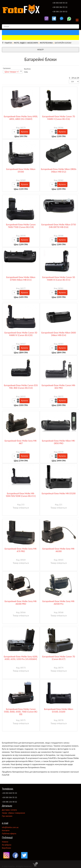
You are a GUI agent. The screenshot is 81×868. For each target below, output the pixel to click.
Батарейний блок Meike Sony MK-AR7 (21, 442)
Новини (5, 842)
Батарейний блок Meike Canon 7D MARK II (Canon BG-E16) (59, 118)
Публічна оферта (9, 834)
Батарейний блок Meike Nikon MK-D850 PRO (59, 442)
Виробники (6, 848)
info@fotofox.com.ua (10, 827)
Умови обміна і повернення (13, 813)
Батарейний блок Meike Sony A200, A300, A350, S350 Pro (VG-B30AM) (21, 658)
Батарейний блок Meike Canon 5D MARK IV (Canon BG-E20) (21, 334)
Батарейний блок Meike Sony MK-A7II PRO (21, 550)
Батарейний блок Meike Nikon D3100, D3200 (59, 710)
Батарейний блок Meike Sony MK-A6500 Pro (59, 603)
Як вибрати (7, 845)
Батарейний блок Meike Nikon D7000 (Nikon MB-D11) (21, 279)
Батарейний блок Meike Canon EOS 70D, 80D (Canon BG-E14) (21, 387)
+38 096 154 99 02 (60, 12)
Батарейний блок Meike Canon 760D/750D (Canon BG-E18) (21, 226)
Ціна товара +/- (12, 72)
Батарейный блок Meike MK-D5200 (59, 493)
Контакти (6, 830)
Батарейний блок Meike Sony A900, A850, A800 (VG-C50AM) (21, 118)
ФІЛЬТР (40, 50)
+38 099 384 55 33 (60, 7)
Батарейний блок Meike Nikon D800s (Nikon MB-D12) (59, 170)
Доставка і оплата (9, 810)
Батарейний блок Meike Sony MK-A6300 (59, 550)
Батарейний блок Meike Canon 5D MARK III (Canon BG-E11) (59, 279)
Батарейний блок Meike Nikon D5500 (21, 170)
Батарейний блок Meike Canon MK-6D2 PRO (59, 387)
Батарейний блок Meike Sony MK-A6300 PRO (21, 603)
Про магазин (7, 816)
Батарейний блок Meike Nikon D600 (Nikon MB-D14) (59, 334)
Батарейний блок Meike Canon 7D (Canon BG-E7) (59, 658)
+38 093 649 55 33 (60, 3)
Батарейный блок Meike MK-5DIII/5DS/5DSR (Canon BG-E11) (21, 495)
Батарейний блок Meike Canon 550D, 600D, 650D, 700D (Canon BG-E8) (21, 712)
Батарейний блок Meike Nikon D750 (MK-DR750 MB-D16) (59, 226)
